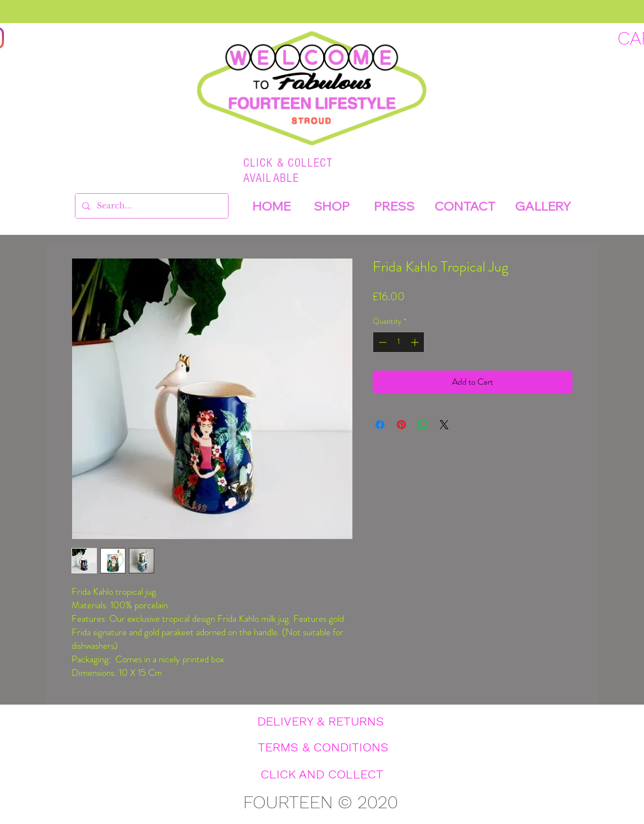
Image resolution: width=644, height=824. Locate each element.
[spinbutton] (399, 342)
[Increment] (416, 342)
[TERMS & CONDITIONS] (323, 747)
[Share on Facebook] (380, 425)
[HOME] (271, 206)
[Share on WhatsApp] (423, 425)
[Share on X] (444, 425)
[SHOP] (332, 206)
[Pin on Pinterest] (401, 425)
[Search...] (151, 206)
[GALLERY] (543, 206)
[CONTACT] (465, 206)
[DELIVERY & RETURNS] (320, 721)
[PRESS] (394, 206)
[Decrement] (381, 342)
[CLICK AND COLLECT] (322, 774)
